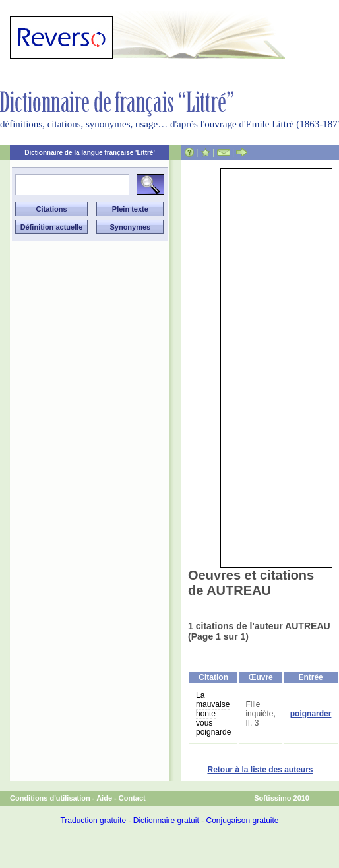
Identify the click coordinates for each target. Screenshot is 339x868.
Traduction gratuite (93, 821)
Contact (132, 798)
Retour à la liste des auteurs (260, 770)
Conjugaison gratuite (242, 821)
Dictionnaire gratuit (166, 821)
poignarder (311, 714)
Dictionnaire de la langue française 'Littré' (90, 153)
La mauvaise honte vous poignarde (213, 714)
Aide (104, 798)
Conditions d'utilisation (50, 798)
